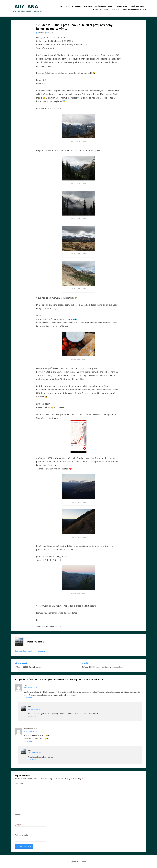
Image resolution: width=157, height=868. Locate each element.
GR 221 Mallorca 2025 (82, 6)
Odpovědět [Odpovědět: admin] (32, 716)
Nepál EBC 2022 (137, 6)
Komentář (20, 784)
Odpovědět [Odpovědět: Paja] (28, 698)
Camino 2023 (121, 6)
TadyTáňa (25, 7)
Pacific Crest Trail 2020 (52, 626)
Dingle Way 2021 (101, 9)
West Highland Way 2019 (134, 9)
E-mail (18, 825)
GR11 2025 (64, 6)
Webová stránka (22, 835)
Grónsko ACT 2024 (104, 6)
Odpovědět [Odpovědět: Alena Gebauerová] (28, 741)
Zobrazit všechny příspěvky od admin (30, 651)
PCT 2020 (116, 9)
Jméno (18, 815)
